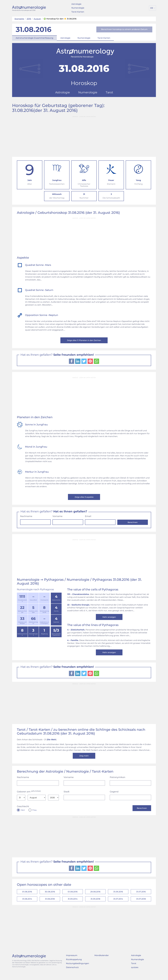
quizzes (135, 973)
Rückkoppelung (74, 965)
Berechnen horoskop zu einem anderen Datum (124, 29)
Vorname (57, 518)
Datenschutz (72, 973)
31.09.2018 (95, 905)
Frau (35, 814)
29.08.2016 (95, 896)
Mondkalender (102, 961)
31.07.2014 (118, 905)
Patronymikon (117, 781)
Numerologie (78, 8)
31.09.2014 (73, 905)
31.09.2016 (118, 896)
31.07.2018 (141, 905)
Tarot (134, 969)
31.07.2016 (141, 896)
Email (88, 518)
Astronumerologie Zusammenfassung (34, 38)
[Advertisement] (84, 135)
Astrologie (76, 4)
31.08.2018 (50, 905)
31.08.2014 (27, 905)
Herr (23, 814)
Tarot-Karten (78, 12)
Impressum (72, 961)
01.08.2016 (27, 896)
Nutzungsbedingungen (78, 969)
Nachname (26, 518)
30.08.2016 (50, 896)
